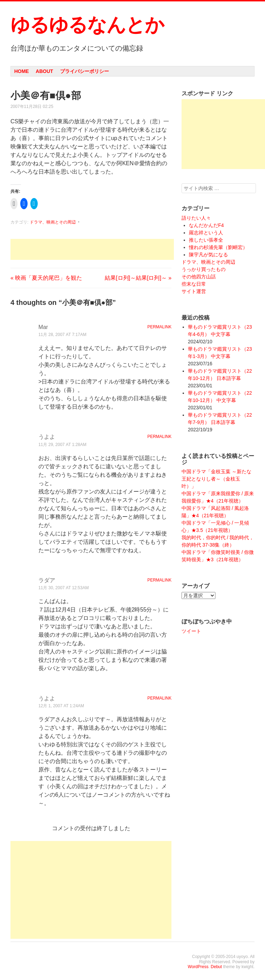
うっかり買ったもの (204, 269)
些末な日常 (194, 284)
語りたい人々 (196, 218)
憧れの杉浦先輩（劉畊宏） (218, 247)
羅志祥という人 (206, 233)
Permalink (159, 327)
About (44, 71)
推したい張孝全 (206, 240)
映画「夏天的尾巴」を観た (46, 278)
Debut (216, 967)
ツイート (191, 631)
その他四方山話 (199, 277)
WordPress (198, 967)
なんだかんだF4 (206, 225)
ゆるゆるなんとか (87, 25)
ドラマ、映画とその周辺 (53, 222)
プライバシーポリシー (84, 71)
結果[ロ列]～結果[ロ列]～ (138, 278)
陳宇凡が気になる (208, 255)
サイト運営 (194, 291)
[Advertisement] (92, 249)
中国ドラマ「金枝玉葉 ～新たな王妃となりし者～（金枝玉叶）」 (216, 479)
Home (22, 71)
